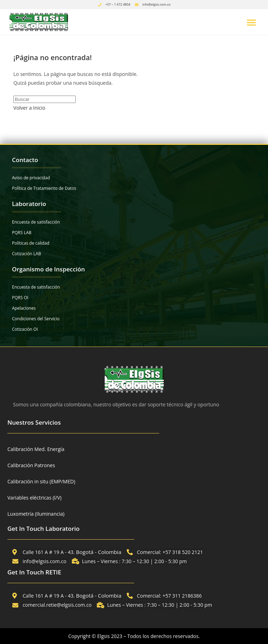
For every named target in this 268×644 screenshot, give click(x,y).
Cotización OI (25, 329)
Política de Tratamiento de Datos (44, 188)
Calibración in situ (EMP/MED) (41, 481)
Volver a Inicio (29, 108)
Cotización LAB (26, 254)
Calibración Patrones (31, 465)
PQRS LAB (22, 233)
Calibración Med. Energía (36, 449)
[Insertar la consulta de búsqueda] (45, 99)
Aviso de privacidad (31, 178)
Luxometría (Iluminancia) (36, 514)
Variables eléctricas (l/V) (35, 498)
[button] (251, 22)
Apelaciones (24, 308)
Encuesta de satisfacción (36, 222)
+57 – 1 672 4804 (118, 4)
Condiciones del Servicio (36, 319)
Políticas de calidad (31, 243)
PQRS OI (20, 298)
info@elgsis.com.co (156, 4)
